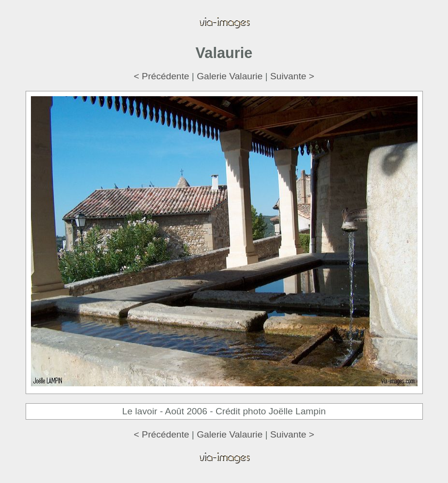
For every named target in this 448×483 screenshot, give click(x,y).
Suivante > (292, 76)
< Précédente (162, 76)
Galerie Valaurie (230, 76)
